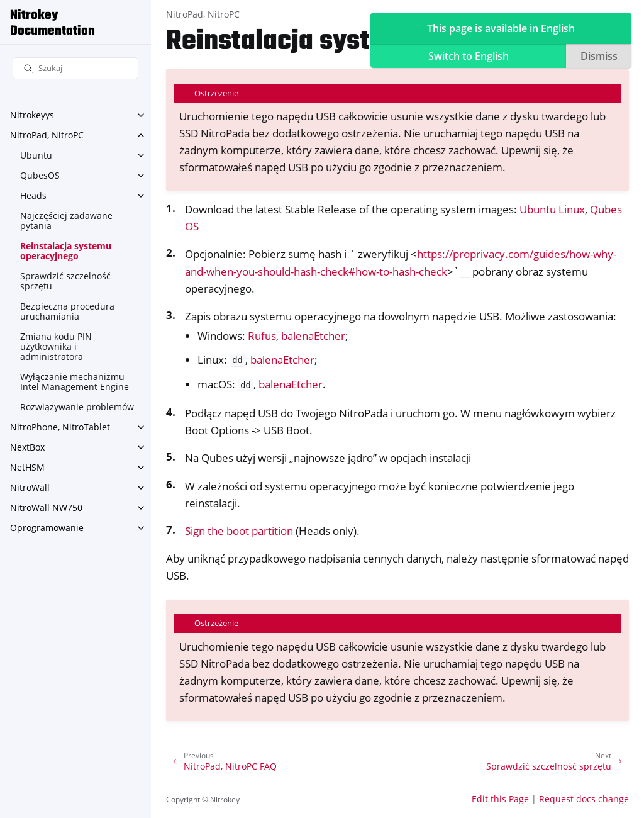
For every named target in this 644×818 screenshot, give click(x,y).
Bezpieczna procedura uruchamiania (67, 311)
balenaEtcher (313, 336)
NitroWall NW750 (46, 507)
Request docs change (584, 799)
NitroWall (30, 487)
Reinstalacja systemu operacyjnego (66, 251)
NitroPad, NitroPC (47, 135)
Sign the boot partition (239, 531)
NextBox (27, 447)
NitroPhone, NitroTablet (60, 427)
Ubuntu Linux (552, 209)
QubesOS (40, 175)
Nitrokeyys (32, 115)
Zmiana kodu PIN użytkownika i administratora (56, 346)
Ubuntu (36, 155)
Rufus (262, 336)
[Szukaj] (75, 68)
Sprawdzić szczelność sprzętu (65, 281)
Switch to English (469, 56)
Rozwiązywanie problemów (77, 407)
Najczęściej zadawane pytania (66, 221)
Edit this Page (500, 799)
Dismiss (599, 56)
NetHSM (27, 467)
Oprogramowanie (47, 528)
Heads (33, 195)
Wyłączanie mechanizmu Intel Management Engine (75, 382)
